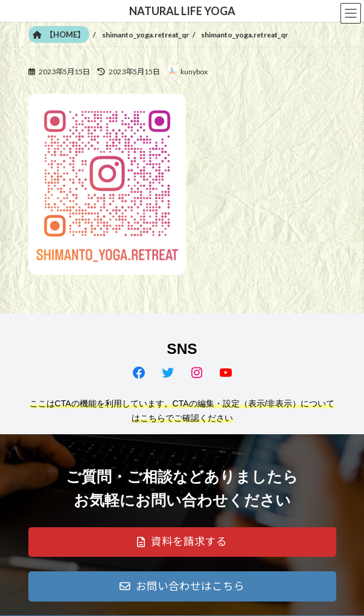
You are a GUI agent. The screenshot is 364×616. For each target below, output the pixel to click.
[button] (182, 542)
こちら (153, 418)
